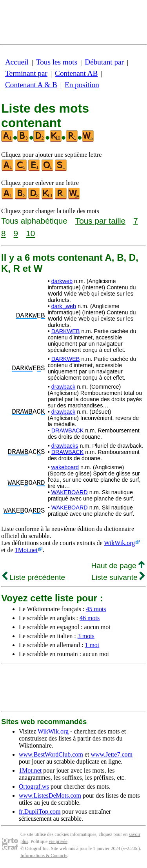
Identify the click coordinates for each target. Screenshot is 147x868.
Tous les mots (57, 62)
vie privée (58, 841)
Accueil (17, 62)
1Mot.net (26, 550)
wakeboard (65, 467)
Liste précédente (34, 577)
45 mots (96, 609)
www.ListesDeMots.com (50, 795)
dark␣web (64, 306)
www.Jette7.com (112, 754)
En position (82, 85)
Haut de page (118, 566)
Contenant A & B (31, 85)
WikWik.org (119, 543)
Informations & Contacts (44, 855)
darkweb (62, 281)
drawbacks (65, 446)
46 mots (90, 618)
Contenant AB (76, 73)
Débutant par (104, 62)
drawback (64, 387)
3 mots (86, 636)
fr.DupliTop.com (40, 812)
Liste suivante (118, 577)
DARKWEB (66, 331)
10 (30, 233)
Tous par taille (100, 221)
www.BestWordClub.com (51, 754)
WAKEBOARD (70, 492)
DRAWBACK (68, 430)
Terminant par (26, 73)
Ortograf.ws (34, 786)
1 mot (92, 645)
